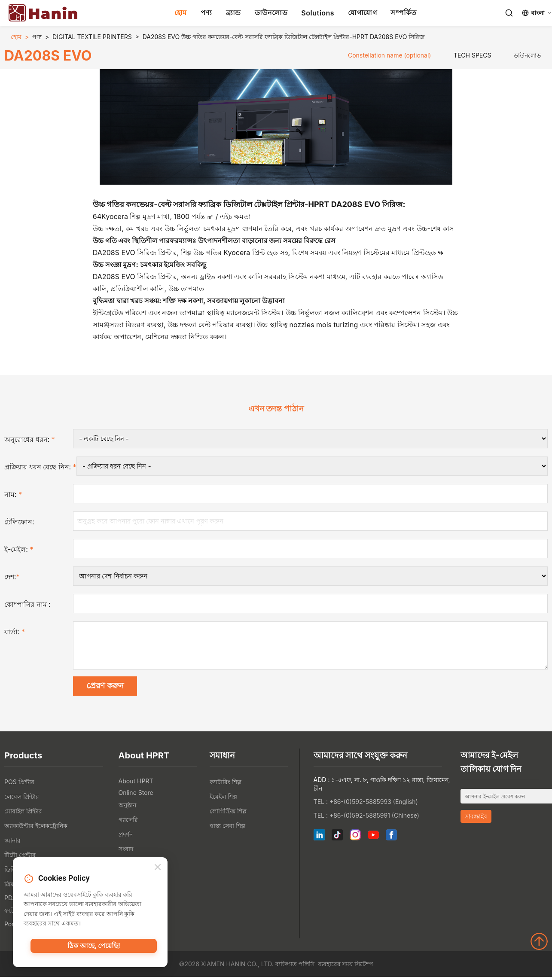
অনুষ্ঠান (127, 808)
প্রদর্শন (126, 838)
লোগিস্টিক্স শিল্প (228, 814)
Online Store (136, 796)
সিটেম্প (364, 967)
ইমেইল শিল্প (223, 800)
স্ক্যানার (12, 844)
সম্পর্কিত (403, 12)
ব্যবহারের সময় (335, 967)
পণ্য (206, 12)
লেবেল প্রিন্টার (22, 800)
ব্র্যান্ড (233, 12)
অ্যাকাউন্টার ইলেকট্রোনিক (36, 829)
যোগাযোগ (362, 12)
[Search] (509, 13)
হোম (181, 12)
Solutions (318, 13)
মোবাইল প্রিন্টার (23, 814)
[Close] (158, 869)
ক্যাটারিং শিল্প (226, 785)
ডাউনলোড (271, 12)
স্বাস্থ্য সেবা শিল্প (227, 829)
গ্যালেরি (128, 823)
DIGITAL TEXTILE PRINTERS (92, 37)
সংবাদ (126, 852)
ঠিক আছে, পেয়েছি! (94, 948)
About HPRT (136, 784)
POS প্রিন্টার (19, 785)
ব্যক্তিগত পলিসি (295, 967)
